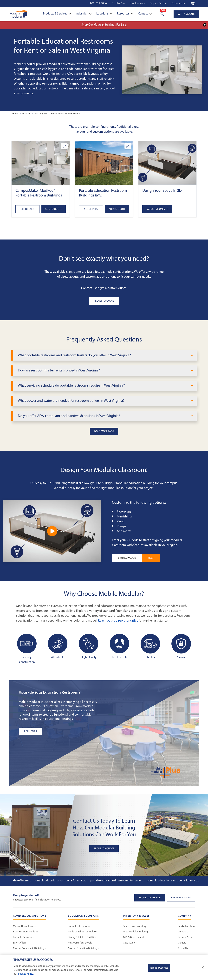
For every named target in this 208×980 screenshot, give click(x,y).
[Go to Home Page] (19, 14)
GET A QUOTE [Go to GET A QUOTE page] (186, 14)
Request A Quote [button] (104, 301)
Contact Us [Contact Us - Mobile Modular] (184, 932)
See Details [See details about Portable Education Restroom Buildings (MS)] (91, 209)
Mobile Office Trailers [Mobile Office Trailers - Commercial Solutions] (24, 926)
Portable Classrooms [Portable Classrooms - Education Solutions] (79, 926)
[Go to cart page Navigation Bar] (193, 3)
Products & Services (57, 14)
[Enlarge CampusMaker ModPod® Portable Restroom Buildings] (64, 146)
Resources (125, 14)
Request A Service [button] (150, 898)
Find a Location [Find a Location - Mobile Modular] (186, 926)
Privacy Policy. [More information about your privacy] (26, 974)
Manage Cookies (159, 968)
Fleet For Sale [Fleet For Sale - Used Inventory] (119, 3)
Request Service (158, 3)
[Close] (203, 967)
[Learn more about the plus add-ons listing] (59, 731)
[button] (41, 163)
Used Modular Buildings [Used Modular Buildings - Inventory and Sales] (136, 932)
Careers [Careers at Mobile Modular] (182, 943)
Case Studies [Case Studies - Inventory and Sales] (130, 943)
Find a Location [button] (181, 898)
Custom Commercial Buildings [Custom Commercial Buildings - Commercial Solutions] (29, 948)
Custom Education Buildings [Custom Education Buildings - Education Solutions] (83, 948)
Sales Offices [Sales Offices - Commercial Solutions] (20, 943)
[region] (104, 967)
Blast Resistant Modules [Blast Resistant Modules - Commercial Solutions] (26, 932)
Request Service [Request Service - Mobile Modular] (186, 937)
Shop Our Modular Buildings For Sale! (104, 25)
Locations (104, 14)
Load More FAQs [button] (104, 431)
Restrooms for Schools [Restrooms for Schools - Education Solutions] (80, 943)
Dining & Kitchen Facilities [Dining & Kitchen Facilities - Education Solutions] (82, 937)
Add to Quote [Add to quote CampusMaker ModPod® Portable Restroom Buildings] (53, 209)
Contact (145, 14)
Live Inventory (138, 3)
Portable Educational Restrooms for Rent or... (60, 881)
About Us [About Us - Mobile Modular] (183, 948)
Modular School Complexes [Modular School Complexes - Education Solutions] (83, 932)
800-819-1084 (98, 3)
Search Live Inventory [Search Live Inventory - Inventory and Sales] (135, 926)
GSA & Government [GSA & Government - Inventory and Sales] (133, 937)
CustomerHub (179, 3)
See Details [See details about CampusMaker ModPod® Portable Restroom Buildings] (28, 209)
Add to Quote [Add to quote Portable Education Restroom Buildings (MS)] (117, 209)
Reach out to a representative (118, 621)
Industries (84, 14)
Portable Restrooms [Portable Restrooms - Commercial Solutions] (24, 937)
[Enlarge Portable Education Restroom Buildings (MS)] (128, 146)
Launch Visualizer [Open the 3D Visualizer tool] (157, 209)
